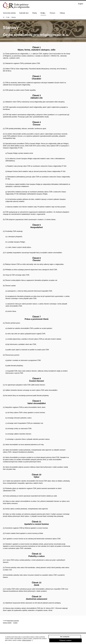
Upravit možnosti (33, 642)
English (81, 4)
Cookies (15, 623)
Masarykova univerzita (13, 621)
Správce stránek (7, 623)
